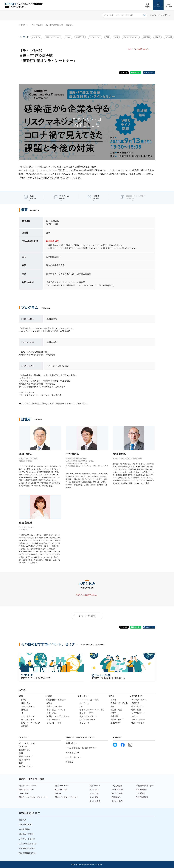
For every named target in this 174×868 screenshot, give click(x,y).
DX (81, 706)
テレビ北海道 (95, 801)
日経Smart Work (61, 786)
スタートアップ (28, 716)
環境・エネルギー (54, 706)
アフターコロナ (95, 37)
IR (22, 713)
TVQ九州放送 (117, 786)
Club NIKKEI (24, 793)
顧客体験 (25, 726)
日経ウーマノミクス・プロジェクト (33, 797)
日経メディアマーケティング (67, 797)
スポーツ (135, 716)
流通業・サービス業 (119, 703)
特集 (21, 763)
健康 (116, 37)
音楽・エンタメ (138, 723)
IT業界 (113, 713)
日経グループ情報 (26, 834)
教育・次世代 (137, 706)
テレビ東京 (94, 790)
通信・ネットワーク (88, 716)
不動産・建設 (116, 710)
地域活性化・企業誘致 (56, 700)
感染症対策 (80, 37)
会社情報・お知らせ (27, 839)
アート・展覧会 (138, 719)
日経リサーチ (95, 786)
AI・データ (84, 703)
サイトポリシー (73, 753)
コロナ (68, 37)
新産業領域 (115, 723)
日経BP (58, 793)
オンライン (36, 37)
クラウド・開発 (86, 713)
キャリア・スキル (139, 700)
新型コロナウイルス (53, 37)
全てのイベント (26, 766)
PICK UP (23, 747)
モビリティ (84, 723)
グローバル (51, 713)
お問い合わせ (72, 743)
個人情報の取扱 (25, 825)
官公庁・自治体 (117, 719)
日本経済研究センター (145, 786)
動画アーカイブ (26, 756)
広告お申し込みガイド (28, 844)
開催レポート (25, 760)
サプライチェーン (87, 719)
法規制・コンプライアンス (58, 716)
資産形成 (135, 703)
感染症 (158, 37)
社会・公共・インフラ (56, 710)
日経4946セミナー (26, 790)
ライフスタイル (138, 713)
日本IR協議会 (141, 790)
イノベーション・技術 (89, 700)
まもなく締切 (25, 750)
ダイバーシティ (53, 719)
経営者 (24, 700)
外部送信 (70, 762)
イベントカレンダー (28, 743)
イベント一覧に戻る (87, 616)
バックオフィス (28, 719)
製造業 (113, 700)
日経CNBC (116, 797)
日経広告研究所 (142, 797)
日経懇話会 (140, 793)
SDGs (49, 703)
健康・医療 (136, 710)
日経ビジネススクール (28, 786)
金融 (112, 706)
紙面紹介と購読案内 (27, 848)
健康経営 (147, 37)
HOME (22, 25)
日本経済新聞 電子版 (27, 853)
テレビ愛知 (94, 797)
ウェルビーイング (54, 723)
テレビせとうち (118, 790)
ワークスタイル (28, 706)
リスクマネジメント (131, 37)
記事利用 (23, 820)
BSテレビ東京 (117, 793)
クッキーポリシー (74, 757)
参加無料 (169, 37)
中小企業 (114, 716)
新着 (21, 753)
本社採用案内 (24, 829)
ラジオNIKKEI (117, 801)
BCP (108, 37)
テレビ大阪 (94, 793)
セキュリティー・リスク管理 (92, 710)
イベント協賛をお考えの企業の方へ (81, 748)
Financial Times (61, 790)
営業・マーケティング (30, 723)
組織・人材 (26, 703)
